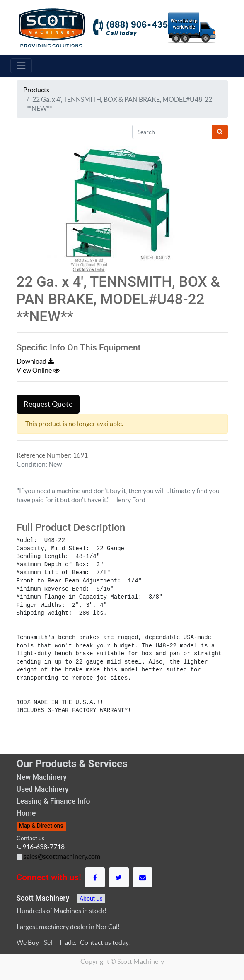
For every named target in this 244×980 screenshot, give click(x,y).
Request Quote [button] (48, 404)
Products (36, 90)
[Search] (220, 132)
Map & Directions (41, 826)
